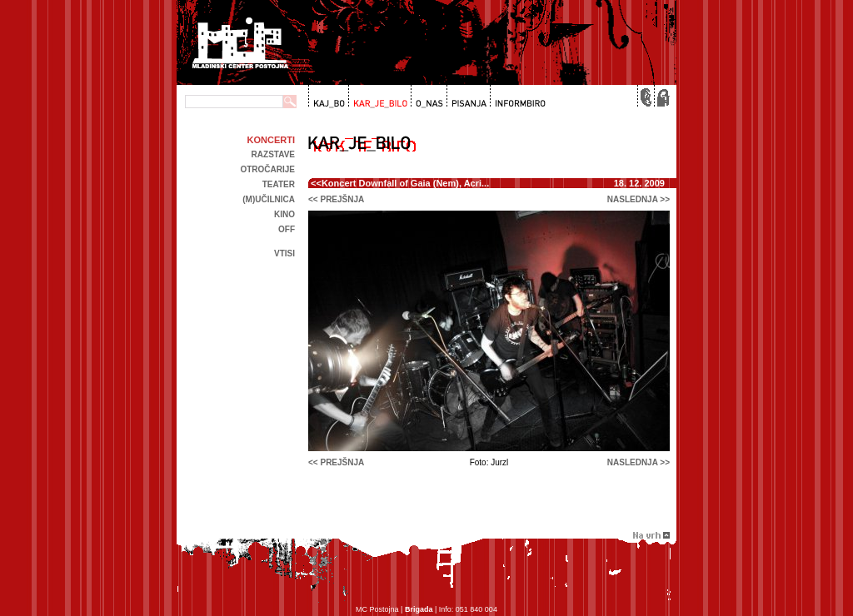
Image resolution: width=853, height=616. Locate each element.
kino (284, 214)
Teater (279, 184)
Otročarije (267, 169)
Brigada (419, 609)
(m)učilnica (269, 199)
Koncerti (271, 140)
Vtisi (284, 253)
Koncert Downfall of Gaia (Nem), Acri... (405, 183)
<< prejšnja (336, 199)
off (287, 229)
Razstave (273, 154)
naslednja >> (639, 199)
